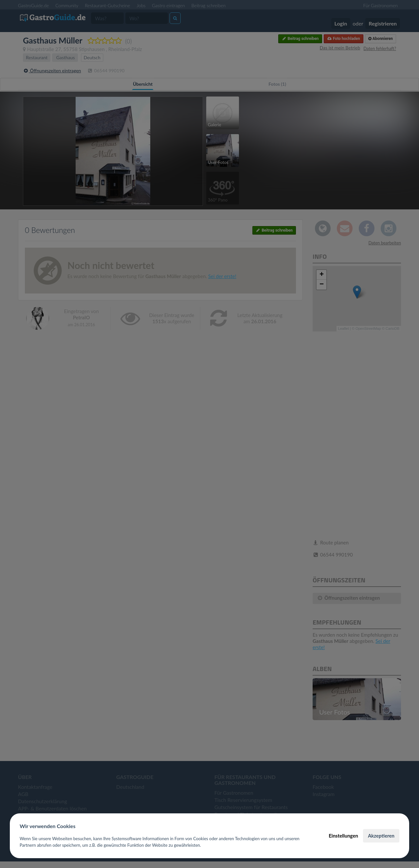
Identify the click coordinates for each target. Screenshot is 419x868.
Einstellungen (343, 836)
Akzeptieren (381, 836)
